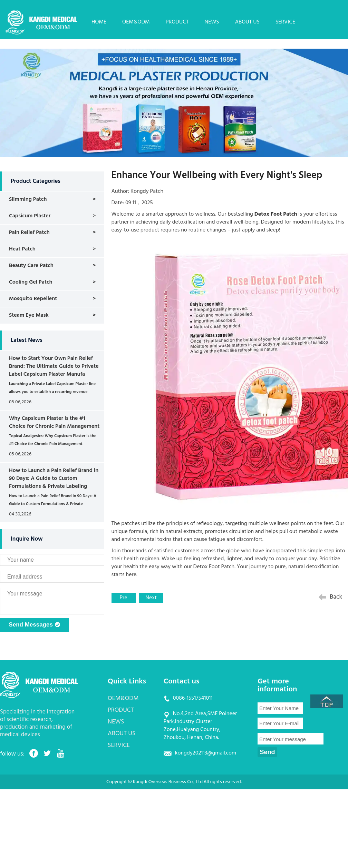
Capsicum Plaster (30, 216)
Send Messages (34, 625)
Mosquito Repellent (33, 299)
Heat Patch (22, 249)
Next (151, 598)
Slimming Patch (28, 199)
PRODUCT (177, 22)
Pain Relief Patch (29, 233)
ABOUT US (247, 22)
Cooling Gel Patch (31, 282)
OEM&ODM (136, 22)
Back (336, 597)
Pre (123, 598)
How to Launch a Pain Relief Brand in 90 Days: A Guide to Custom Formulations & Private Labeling (54, 479)
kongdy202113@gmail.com (206, 753)
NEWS (212, 22)
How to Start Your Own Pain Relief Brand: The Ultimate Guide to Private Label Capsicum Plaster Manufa (54, 366)
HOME (99, 22)
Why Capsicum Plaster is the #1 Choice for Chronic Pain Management (54, 422)
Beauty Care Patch (31, 266)
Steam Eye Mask (29, 315)
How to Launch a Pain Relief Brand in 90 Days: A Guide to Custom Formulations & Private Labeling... (53, 504)
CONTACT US (107, 42)
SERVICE (285, 22)
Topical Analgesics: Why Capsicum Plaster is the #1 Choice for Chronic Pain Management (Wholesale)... (53, 444)
